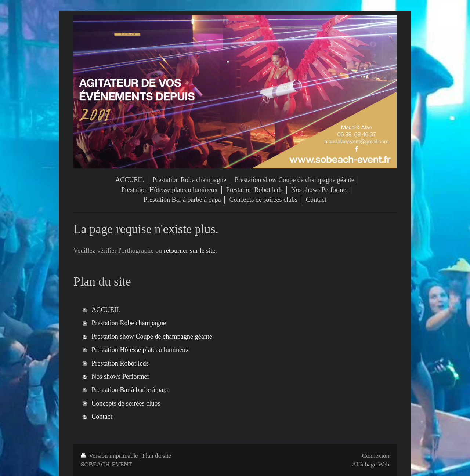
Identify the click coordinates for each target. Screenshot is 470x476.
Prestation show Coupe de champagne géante (152, 337)
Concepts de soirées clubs (126, 403)
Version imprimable (110, 456)
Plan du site (157, 456)
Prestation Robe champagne (129, 323)
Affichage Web (370, 464)
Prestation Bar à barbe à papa (131, 390)
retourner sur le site (190, 251)
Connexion (376, 456)
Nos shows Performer (120, 377)
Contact (102, 417)
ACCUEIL (106, 310)
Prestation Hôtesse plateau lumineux (140, 350)
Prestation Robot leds (120, 363)
